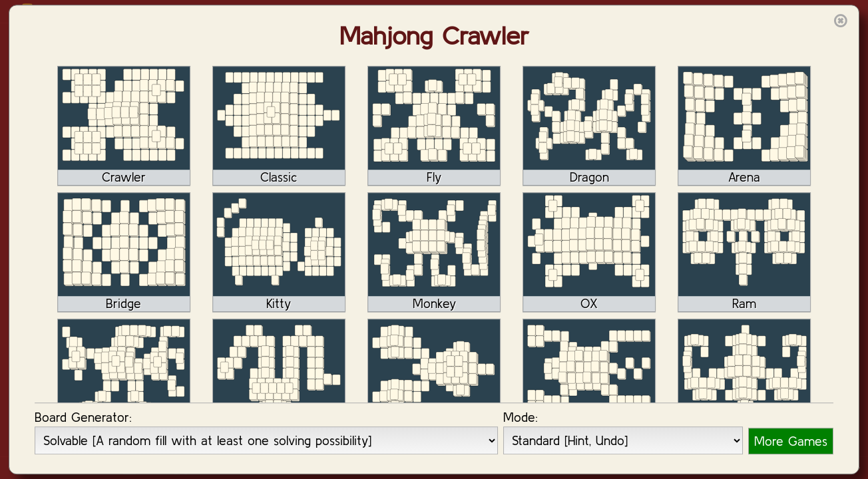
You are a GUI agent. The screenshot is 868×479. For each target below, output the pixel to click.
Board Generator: (83, 417)
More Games (791, 441)
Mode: (521, 417)
